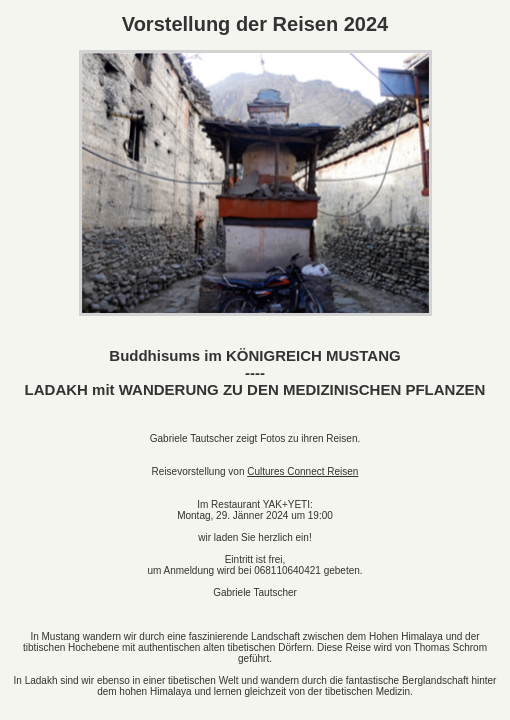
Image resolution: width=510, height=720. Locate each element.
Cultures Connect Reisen (302, 471)
